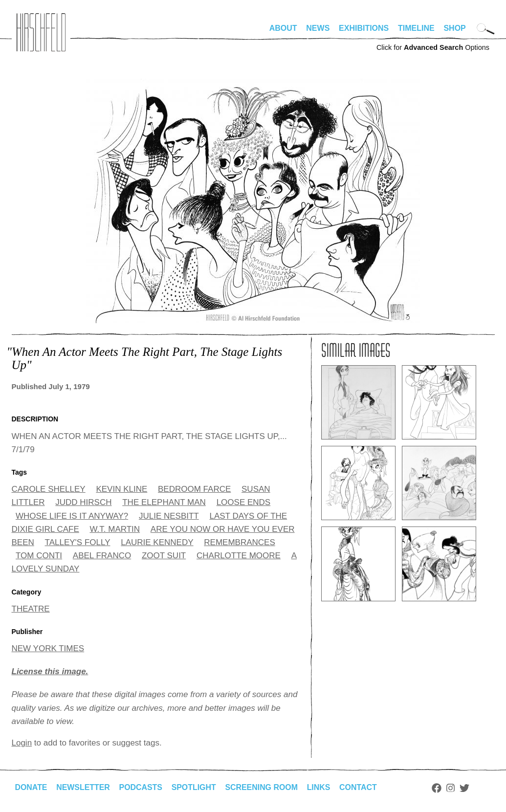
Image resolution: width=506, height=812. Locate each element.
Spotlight (195, 787)
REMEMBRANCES (239, 542)
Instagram (452, 788)
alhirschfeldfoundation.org (41, 32)
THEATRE (31, 609)
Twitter (466, 788)
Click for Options (433, 47)
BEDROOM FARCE (194, 489)
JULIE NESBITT (169, 516)
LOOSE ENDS (244, 502)
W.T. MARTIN (115, 529)
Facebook (439, 788)
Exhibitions (364, 28)
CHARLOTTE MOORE (239, 556)
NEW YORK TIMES (48, 648)
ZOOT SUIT (164, 556)
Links (320, 787)
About (283, 28)
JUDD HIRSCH (83, 502)
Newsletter (84, 787)
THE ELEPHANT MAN (164, 502)
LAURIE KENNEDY (157, 542)
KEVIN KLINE (121, 489)
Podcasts (142, 787)
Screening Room (263, 787)
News (318, 28)
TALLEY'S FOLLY (78, 542)
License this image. (50, 671)
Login (22, 743)
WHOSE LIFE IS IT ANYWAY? (72, 516)
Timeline (416, 28)
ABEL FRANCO (102, 556)
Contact (360, 787)
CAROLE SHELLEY (49, 489)
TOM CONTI (39, 556)
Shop (454, 28)
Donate (31, 787)
